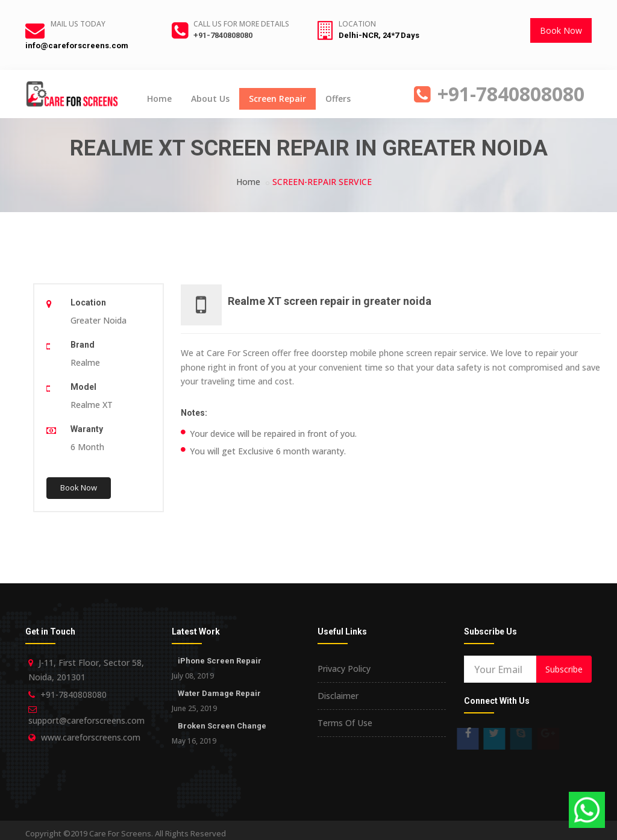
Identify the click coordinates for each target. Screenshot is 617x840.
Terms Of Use (345, 723)
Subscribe (564, 669)
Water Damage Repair (219, 693)
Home (159, 99)
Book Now (561, 30)
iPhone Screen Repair (220, 661)
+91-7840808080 (223, 35)
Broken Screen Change (222, 726)
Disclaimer (338, 696)
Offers (338, 99)
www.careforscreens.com (91, 737)
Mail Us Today (78, 24)
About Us (210, 99)
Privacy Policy (344, 669)
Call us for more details (241, 24)
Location (357, 24)
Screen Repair (277, 99)
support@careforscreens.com (86, 720)
